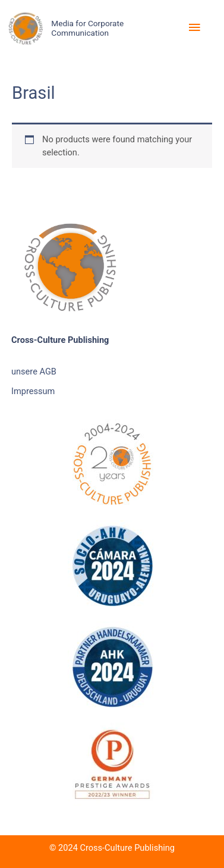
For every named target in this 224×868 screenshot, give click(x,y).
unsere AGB (34, 371)
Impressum (33, 391)
